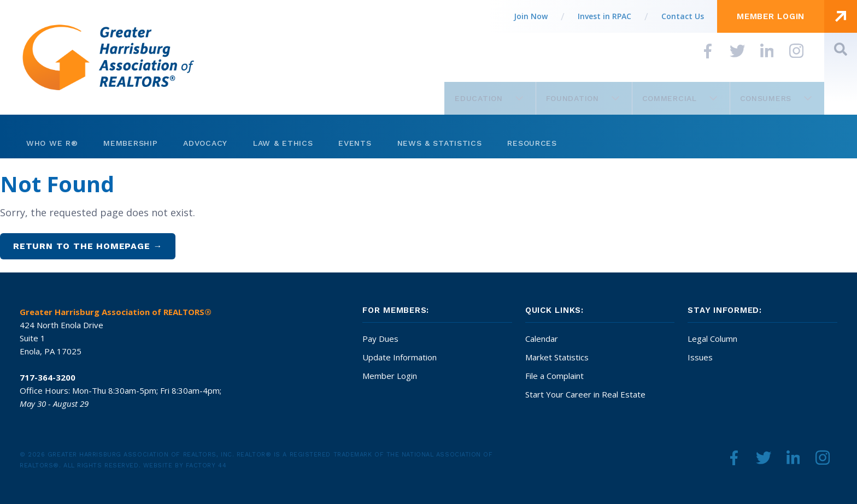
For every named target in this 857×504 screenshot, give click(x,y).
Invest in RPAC (604, 16)
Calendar (542, 339)
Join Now (531, 16)
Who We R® (52, 143)
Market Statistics (557, 357)
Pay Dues (380, 339)
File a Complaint (554, 376)
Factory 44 (206, 466)
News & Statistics (440, 143)
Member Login (390, 376)
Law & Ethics (283, 143)
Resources (532, 143)
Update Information (400, 357)
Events (355, 143)
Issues (700, 357)
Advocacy (205, 143)
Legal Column (712, 339)
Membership (130, 143)
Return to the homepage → (88, 246)
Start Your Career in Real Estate (585, 394)
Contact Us (683, 16)
